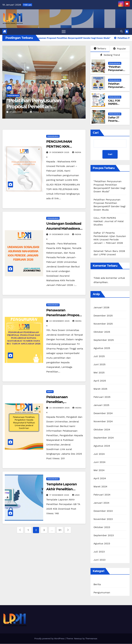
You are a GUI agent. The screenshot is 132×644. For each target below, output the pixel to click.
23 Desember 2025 (60, 321)
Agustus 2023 (102, 544)
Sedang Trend (110, 55)
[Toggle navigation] (64, 31)
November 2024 (103, 422)
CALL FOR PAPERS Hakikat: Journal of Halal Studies (118, 106)
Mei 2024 (99, 470)
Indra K (36, 112)
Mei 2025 (99, 373)
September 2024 (104, 438)
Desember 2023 (103, 511)
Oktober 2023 (102, 527)
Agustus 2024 (102, 446)
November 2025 (103, 324)
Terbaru (100, 48)
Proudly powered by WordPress (50, 639)
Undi (76, 495)
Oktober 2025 (102, 332)
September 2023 (104, 535)
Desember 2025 (103, 316)
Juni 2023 (100, 560)
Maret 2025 (100, 389)
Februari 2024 (102, 495)
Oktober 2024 (102, 430)
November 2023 (103, 519)
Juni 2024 (100, 462)
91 (60, 530)
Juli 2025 (99, 356)
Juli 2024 (99, 454)
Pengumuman (13, 95)
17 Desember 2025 (60, 495)
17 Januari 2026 (19, 112)
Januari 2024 (101, 503)
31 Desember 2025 (60, 152)
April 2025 (100, 381)
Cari (96, 133)
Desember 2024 (103, 413)
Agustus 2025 (102, 348)
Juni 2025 (100, 365)
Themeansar (91, 639)
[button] (121, 31)
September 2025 (104, 340)
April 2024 (100, 479)
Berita (50, 392)
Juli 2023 (99, 552)
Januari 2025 (101, 405)
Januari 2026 (102, 308)
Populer (120, 49)
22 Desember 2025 (60, 408)
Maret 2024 (100, 487)
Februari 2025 (102, 397)
